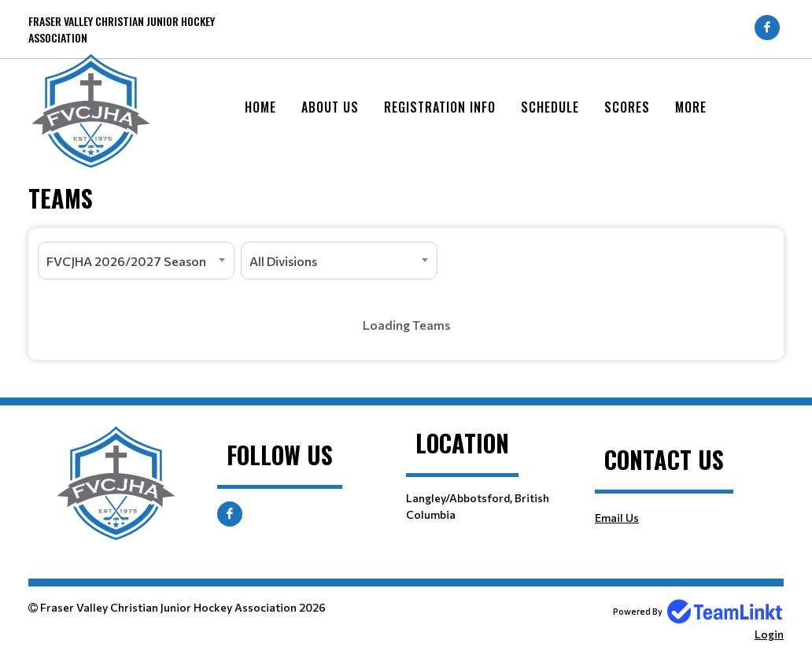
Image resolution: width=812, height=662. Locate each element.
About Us (330, 107)
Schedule (550, 107)
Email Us (617, 518)
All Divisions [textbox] (283, 261)
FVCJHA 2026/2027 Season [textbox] (126, 261)
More (691, 107)
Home (260, 107)
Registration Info (440, 107)
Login (769, 634)
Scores (627, 107)
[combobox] (136, 261)
